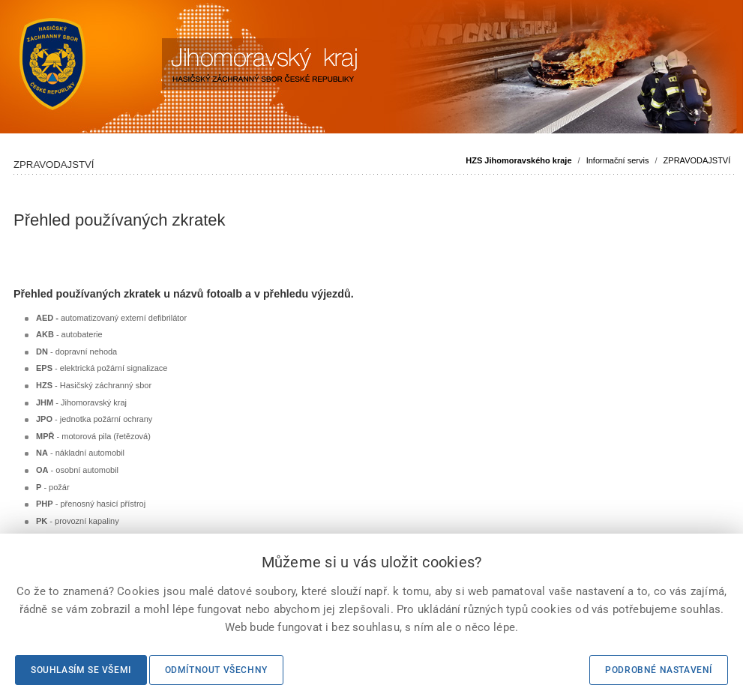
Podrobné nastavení (659, 670)
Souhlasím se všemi (81, 670)
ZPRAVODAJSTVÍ (697, 160)
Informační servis (618, 160)
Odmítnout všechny (216, 670)
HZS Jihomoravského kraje (518, 160)
